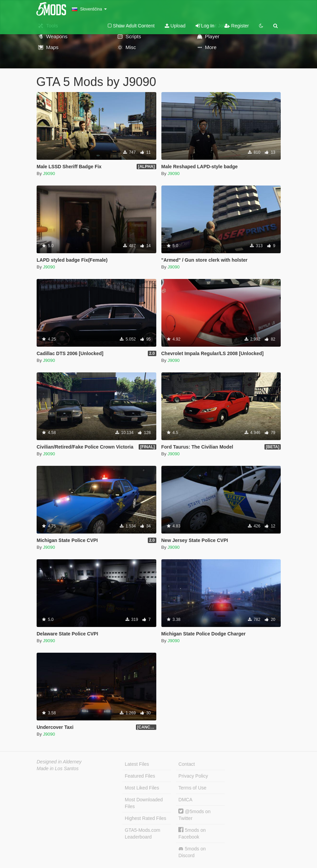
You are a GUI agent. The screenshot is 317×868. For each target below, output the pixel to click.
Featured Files (140, 776)
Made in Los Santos (58, 768)
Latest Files (137, 764)
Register (237, 26)
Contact (186, 764)
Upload (175, 26)
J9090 (49, 173)
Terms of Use (192, 788)
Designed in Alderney (59, 762)
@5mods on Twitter (194, 815)
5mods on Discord (192, 852)
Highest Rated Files (145, 818)
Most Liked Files (142, 788)
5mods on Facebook (192, 833)
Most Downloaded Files (144, 803)
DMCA (185, 800)
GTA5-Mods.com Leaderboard (143, 833)
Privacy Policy (193, 776)
